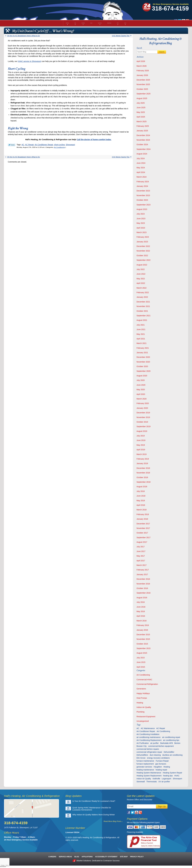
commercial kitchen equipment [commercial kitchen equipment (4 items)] (161, 746)
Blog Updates (74, 796)
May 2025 (141, 112)
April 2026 (141, 61)
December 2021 (143, 302)
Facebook (128, 9)
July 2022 (141, 269)
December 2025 (143, 80)
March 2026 (142, 66)
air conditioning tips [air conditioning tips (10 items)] (171, 740)
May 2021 (141, 334)
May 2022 (141, 279)
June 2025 (141, 108)
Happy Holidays (143, 693)
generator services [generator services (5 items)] (144, 767)
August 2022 (142, 265)
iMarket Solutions (84, 861)
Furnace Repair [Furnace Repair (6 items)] (162, 761)
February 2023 (143, 237)
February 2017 (143, 570)
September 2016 (144, 593)
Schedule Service (140, 15)
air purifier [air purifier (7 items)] (154, 743)
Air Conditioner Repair (44, 145)
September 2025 (144, 94)
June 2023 (141, 219)
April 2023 (141, 228)
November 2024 (143, 140)
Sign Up (162, 806)
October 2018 (142, 477)
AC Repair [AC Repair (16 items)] (161, 728)
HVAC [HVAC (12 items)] (177, 776)
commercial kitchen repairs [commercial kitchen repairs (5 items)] (148, 749)
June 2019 (141, 440)
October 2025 (142, 89)
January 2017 (142, 574)
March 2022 (142, 288)
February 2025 (143, 126)
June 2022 (141, 274)
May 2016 (141, 611)
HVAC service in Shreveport (29, 61)
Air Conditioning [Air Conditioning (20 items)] (163, 731)
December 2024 (143, 135)
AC (23, 145)
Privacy (3, 865)
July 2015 (141, 658)
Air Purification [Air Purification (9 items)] (143, 743)
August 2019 (142, 431)
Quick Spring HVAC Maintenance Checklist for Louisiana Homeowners (92, 809)
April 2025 (141, 117)
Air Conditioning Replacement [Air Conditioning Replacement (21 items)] (149, 740)
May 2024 (141, 168)
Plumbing (140, 712)
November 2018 (143, 473)
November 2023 (143, 195)
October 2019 (142, 422)
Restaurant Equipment (146, 717)
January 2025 (142, 131)
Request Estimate (173, 15)
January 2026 (142, 75)
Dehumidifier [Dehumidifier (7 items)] (169, 752)
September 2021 (144, 316)
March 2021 (142, 343)
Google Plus (140, 9)
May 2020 (141, 390)
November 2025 (143, 84)
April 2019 (141, 450)
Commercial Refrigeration (147, 684)
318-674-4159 (170, 8)
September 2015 (144, 648)
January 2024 (142, 186)
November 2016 (143, 584)
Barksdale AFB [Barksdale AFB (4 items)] (167, 743)
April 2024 (141, 172)
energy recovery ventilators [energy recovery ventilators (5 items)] (158, 758)
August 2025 (142, 98)
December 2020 (143, 357)
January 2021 (142, 353)
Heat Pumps (142, 698)
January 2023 (142, 242)
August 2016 (142, 598)
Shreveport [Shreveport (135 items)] (177, 779)
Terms (7, 865)
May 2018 (141, 501)
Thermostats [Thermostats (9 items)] (152, 782)
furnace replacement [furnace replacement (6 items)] (145, 764)
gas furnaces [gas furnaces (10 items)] (161, 764)
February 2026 (143, 71)
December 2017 (143, 524)
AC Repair (29, 145)
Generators (141, 689)
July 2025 (141, 103)
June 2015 (141, 662)
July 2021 (141, 325)
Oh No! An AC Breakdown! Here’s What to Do (24, 36)
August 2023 (142, 209)
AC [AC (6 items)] (138, 728)
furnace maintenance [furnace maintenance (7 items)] (145, 761)
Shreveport (70, 145)
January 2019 (142, 463)
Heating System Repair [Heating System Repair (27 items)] (172, 773)
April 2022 (141, 283)
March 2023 (142, 232)
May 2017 (141, 556)
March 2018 (142, 510)
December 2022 (143, 246)
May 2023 (141, 223)
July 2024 (141, 158)
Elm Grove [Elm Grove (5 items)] (141, 758)
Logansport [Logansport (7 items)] (166, 779)
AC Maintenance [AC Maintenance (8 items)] (148, 728)
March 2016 (142, 621)
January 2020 (142, 408)
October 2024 (142, 144)
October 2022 (142, 256)
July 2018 (141, 491)
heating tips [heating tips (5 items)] (168, 776)
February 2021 (143, 348)
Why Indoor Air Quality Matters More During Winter (94, 815)
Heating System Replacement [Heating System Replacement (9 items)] (149, 776)
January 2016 (142, 630)
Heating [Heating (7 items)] (167, 767)
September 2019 (144, 426)
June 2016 (141, 607)
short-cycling (59, 145)
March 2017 (142, 565)
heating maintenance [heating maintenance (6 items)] (145, 770)
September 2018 (144, 482)
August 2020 (142, 376)
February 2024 (143, 182)
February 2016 (143, 625)
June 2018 (141, 496)
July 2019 (141, 436)
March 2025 (142, 122)
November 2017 (143, 528)
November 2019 (143, 417)
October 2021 (142, 311)
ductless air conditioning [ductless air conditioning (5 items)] (172, 755)
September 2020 (144, 371)
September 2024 (144, 149)
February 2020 (143, 403)
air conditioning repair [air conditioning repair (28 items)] (171, 737)
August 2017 (142, 542)
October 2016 (142, 588)
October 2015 (142, 644)
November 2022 (143, 251)
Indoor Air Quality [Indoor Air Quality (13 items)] (144, 779)
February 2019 (143, 459)
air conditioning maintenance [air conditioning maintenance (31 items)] (149, 737)
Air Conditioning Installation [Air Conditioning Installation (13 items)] (148, 734)
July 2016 (141, 602)
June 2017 (141, 551)
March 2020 (142, 399)
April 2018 (141, 505)
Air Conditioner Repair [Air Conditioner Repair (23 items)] (146, 731)
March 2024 (142, 177)
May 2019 (141, 445)
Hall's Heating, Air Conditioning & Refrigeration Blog (161, 41)
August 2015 (142, 653)
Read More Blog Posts (112, 821)
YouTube (136, 9)
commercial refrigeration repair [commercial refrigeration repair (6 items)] (149, 752)
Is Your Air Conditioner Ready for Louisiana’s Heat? (94, 801)
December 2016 (143, 579)
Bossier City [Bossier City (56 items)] (142, 746)
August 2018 (142, 487)
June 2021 (141, 329)
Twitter (132, 9)
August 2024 (142, 154)
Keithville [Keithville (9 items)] (156, 779)
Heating (140, 703)
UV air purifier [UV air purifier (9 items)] (164, 782)
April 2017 (141, 561)
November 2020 (143, 362)
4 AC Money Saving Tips (121, 36)
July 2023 (141, 214)
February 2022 (143, 292)
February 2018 (143, 514)
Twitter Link (12, 145)
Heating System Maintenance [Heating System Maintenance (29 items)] (149, 773)
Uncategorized (143, 721)
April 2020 (141, 394)
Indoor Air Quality (144, 707)
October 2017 (142, 533)
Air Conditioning (59, 147)
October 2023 (142, 200)
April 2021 (141, 339)
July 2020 (141, 380)
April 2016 (141, 616)
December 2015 (143, 635)
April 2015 (141, 667)
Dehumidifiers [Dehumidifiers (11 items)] (142, 755)
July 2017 (141, 547)
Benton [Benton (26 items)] (177, 743)
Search (162, 52)
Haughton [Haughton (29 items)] (158, 767)
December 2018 (143, 468)
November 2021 (143, 306)
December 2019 (143, 413)
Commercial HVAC (144, 680)
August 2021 (142, 320)
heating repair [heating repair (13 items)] (161, 770)
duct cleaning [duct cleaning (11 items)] (155, 755)
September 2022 (144, 260)
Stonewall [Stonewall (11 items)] (141, 782)
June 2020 (141, 385)
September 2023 (144, 205)
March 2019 (142, 454)
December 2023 (143, 191)
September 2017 (144, 537)
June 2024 (141, 163)
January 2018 (142, 519)
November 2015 (143, 639)
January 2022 (142, 297)
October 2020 (142, 366)
